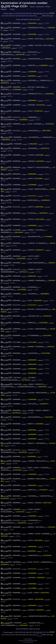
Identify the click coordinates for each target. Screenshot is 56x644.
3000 (44, 16)
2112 (48, 13)
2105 (24, 13)
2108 (34, 13)
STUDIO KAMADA (28, 639)
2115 (6, 16)
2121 (27, 16)
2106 (27, 13)
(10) (6, 23)
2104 (20, 13)
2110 (41, 13)
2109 (37, 13)
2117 (13, 16)
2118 (17, 16)
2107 (31, 13)
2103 (17, 13)
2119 (20, 16)
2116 (10, 16)
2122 (31, 16)
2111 (44, 13)
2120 (24, 16)
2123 (34, 16)
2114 (3, 16)
